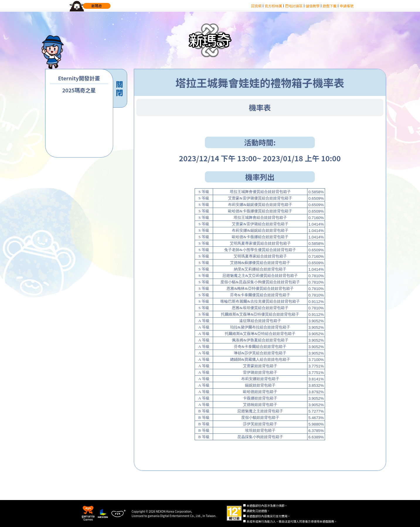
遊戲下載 (329, 6)
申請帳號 (346, 6)
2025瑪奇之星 (79, 90)
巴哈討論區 (294, 6)
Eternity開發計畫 (79, 78)
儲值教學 (312, 6)
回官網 (256, 6)
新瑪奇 (97, 6)
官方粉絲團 (273, 6)
